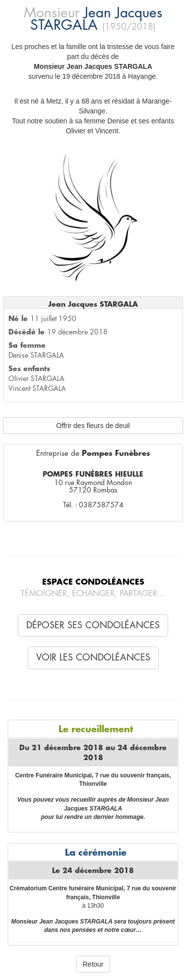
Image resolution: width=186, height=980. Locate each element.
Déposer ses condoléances (93, 625)
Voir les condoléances (93, 657)
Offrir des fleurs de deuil (93, 426)
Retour (93, 964)
